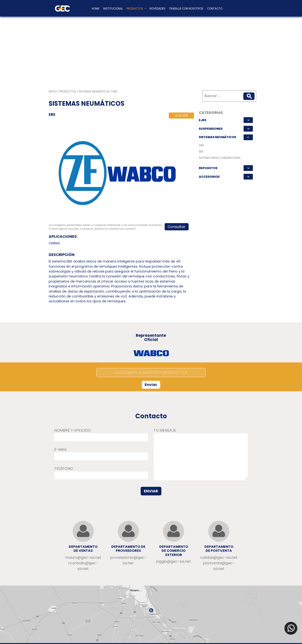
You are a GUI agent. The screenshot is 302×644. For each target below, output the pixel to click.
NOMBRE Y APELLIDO (73, 430)
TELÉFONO (64, 469)
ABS (201, 145)
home (96, 9)
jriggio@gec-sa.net (174, 561)
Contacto (215, 9)
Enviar (151, 385)
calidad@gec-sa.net (219, 557)
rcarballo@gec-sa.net (83, 566)
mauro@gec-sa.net (83, 557)
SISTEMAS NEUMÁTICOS (217, 137)
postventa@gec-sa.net (219, 566)
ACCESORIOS (209, 177)
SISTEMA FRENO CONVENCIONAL (220, 158)
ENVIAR (151, 491)
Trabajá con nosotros (186, 9)
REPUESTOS (208, 168)
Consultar (177, 227)
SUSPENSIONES (211, 129)
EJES (203, 120)
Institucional (113, 9)
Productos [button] (135, 9)
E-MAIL (61, 449)
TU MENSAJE (165, 430)
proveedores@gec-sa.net (128, 560)
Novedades (157, 9)
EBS (201, 152)
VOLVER (181, 115)
